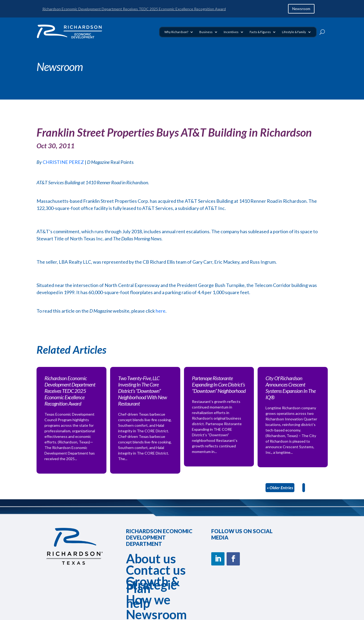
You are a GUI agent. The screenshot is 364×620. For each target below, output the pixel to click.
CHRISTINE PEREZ (63, 162)
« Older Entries (280, 488)
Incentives (231, 32)
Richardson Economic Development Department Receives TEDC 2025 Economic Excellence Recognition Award (134, 9)
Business (206, 32)
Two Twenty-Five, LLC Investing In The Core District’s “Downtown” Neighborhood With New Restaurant (142, 391)
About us (151, 559)
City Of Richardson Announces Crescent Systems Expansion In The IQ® (291, 388)
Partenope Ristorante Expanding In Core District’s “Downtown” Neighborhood (219, 384)
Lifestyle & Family (294, 32)
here (161, 311)
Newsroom (301, 9)
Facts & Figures (260, 32)
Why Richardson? (176, 32)
